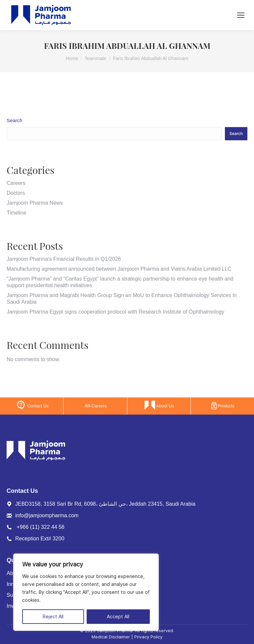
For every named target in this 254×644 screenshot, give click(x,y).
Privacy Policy (148, 637)
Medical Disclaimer (111, 637)
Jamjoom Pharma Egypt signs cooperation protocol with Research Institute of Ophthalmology (115, 312)
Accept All (118, 617)
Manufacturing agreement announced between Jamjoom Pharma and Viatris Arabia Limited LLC (119, 269)
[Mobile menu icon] (241, 15)
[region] (86, 592)
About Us (159, 405)
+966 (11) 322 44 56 (41, 527)
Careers (16, 183)
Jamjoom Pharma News (35, 203)
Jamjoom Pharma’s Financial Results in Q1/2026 (64, 259)
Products (223, 406)
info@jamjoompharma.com (47, 515)
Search (15, 120)
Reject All (53, 617)
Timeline (17, 213)
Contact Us (32, 405)
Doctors (16, 193)
